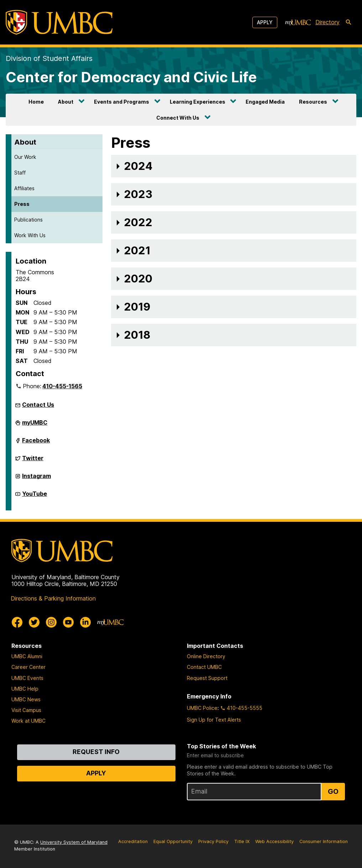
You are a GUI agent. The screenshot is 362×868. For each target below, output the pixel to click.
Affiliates (24, 188)
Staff (20, 173)
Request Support (207, 678)
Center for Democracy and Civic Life (131, 77)
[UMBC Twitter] (34, 622)
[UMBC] (59, 22)
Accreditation (133, 841)
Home (36, 102)
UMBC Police (202, 708)
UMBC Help (25, 689)
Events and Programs (122, 102)
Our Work (25, 157)
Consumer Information (324, 841)
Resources (313, 102)
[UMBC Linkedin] (85, 622)
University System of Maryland (74, 842)
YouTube (35, 497)
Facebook (36, 443)
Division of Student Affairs (49, 58)
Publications (28, 220)
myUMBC (35, 425)
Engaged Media (265, 102)
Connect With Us (178, 118)
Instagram (36, 479)
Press (22, 204)
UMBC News (26, 699)
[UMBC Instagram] (51, 622)
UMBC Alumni (27, 656)
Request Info (96, 752)
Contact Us (38, 405)
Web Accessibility (274, 841)
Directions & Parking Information (53, 598)
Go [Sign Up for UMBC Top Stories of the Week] (333, 791)
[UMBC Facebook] (17, 622)
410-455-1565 (62, 386)
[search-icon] (348, 22)
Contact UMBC (204, 667)
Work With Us (30, 235)
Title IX (242, 841)
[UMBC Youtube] (68, 622)
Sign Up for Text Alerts (214, 720)
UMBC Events (27, 678)
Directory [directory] (327, 22)
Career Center (28, 667)
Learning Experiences (198, 102)
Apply (265, 22)
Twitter (33, 461)
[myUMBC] (298, 22)
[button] (234, 166)
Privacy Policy (213, 841)
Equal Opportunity (173, 841)
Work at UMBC (28, 721)
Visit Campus (26, 710)
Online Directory (206, 656)
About (66, 102)
